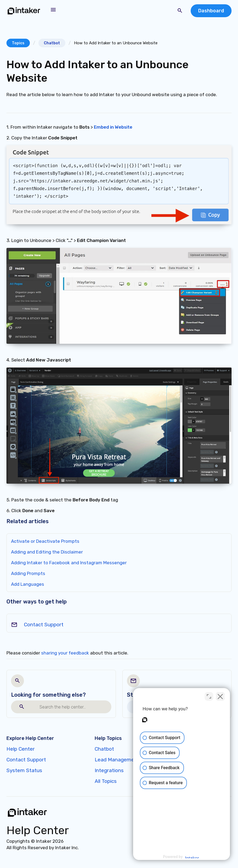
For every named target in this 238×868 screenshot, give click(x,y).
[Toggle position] (209, 696)
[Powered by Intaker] (192, 857)
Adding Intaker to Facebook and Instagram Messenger (69, 563)
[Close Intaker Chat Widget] (220, 696)
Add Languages (28, 584)
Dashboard (211, 11)
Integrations (109, 770)
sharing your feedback (65, 653)
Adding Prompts (28, 573)
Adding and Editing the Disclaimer (47, 552)
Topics (18, 43)
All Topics (106, 781)
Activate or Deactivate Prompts (45, 541)
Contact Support (44, 625)
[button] (53, 10)
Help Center (21, 749)
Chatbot (52, 43)
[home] (24, 11)
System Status (24, 770)
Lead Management (117, 760)
